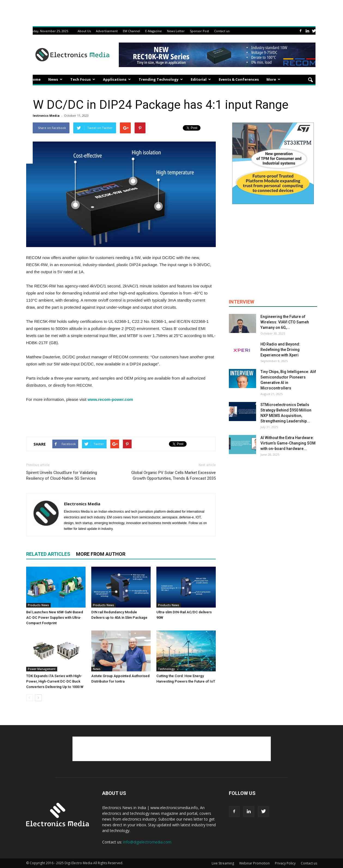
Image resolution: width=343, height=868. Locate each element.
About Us (84, 31)
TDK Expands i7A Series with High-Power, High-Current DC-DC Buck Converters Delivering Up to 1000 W (55, 681)
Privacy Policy (285, 863)
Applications (117, 79)
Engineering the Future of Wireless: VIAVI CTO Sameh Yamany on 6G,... (285, 322)
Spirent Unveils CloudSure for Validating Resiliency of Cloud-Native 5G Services (62, 475)
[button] (311, 80)
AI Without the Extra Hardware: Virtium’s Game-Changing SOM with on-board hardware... (288, 443)
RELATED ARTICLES (48, 554)
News (55, 79)
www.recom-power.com (110, 399)
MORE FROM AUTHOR (101, 554)
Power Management (42, 669)
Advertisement (107, 31)
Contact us (222, 31)
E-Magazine (154, 31)
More (273, 79)
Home (35, 79)
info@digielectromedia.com (147, 842)
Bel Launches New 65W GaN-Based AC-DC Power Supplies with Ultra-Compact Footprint (55, 618)
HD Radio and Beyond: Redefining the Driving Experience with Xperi (280, 350)
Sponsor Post (199, 31)
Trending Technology (161, 79)
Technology (166, 669)
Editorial (201, 79)
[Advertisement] (121, 418)
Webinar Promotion (254, 863)
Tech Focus (83, 79)
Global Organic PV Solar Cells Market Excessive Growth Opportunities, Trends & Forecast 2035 (174, 475)
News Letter (176, 31)
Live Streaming (223, 863)
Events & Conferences (239, 79)
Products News (38, 605)
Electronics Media (45, 115)
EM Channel (131, 31)
